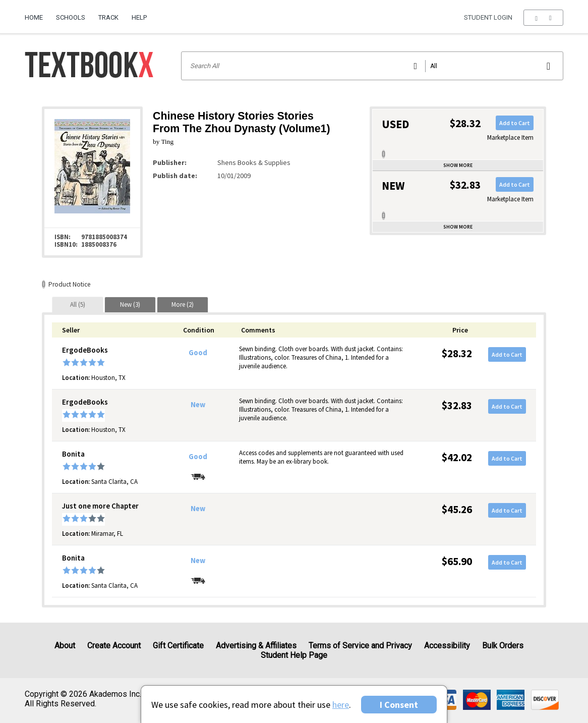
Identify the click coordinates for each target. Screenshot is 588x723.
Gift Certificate (178, 646)
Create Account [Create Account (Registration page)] (114, 646)
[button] (543, 18)
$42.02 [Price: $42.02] (457, 457)
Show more (458, 165)
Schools (71, 17)
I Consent (399, 705)
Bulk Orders (503, 646)
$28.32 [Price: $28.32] (457, 353)
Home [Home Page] (34, 17)
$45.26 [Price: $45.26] (457, 509)
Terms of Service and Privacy (360, 646)
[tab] (78, 304)
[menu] (543, 18)
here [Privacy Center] (341, 705)
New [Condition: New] (198, 405)
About (65, 646)
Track (108, 17)
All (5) (78, 304)
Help (139, 17)
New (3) (130, 304)
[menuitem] (37, 14)
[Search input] (372, 66)
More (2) (183, 304)
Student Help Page (294, 655)
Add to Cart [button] (515, 123)
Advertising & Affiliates (256, 646)
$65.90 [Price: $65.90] (457, 561)
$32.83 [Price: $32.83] (457, 405)
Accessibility (447, 646)
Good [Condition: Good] (198, 353)
